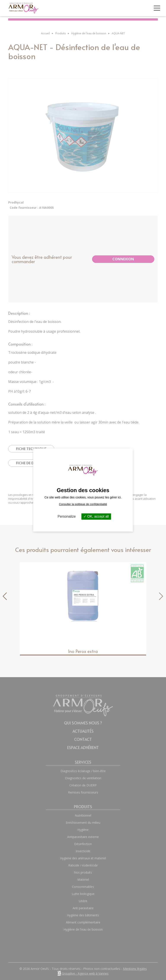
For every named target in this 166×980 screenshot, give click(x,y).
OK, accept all (96, 516)
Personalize (67, 516)
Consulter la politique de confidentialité (83, 504)
